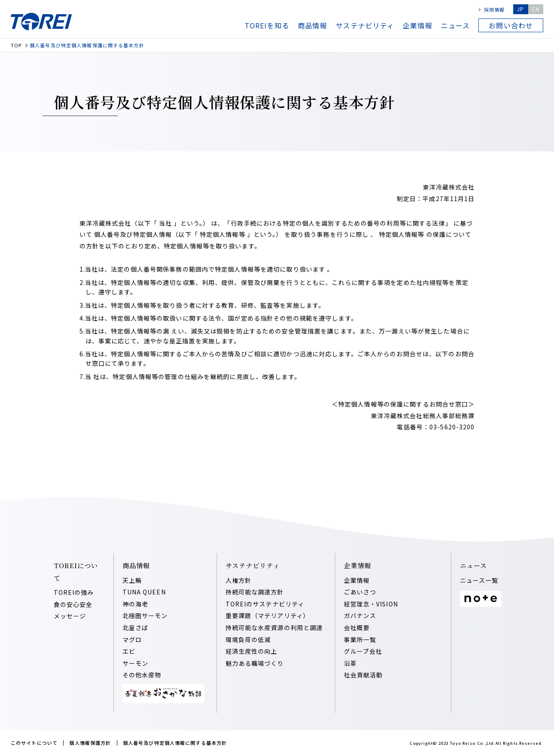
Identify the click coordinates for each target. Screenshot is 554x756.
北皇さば (135, 627)
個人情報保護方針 (90, 743)
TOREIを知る (267, 25)
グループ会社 (363, 651)
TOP (16, 45)
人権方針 (239, 580)
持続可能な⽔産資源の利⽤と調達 (274, 627)
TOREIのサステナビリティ (265, 604)
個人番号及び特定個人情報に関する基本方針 (175, 743)
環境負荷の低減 (248, 640)
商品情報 (312, 25)
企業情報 (417, 25)
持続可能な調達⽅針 (255, 592)
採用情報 (494, 9)
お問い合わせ (511, 25)
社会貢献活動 (363, 675)
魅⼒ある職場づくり (255, 663)
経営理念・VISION (371, 604)
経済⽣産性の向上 (252, 651)
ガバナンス (360, 615)
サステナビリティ (365, 25)
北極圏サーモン (145, 615)
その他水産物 (142, 675)
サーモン (135, 663)
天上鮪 (132, 580)
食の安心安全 (73, 604)
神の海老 (135, 604)
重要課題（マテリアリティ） (268, 615)
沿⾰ (350, 663)
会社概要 (357, 627)
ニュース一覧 (479, 580)
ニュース (455, 25)
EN (536, 9)
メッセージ (70, 616)
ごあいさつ (360, 592)
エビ (129, 651)
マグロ (132, 640)
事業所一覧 (360, 640)
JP (520, 9)
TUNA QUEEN (144, 592)
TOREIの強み (74, 592)
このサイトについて (34, 743)
